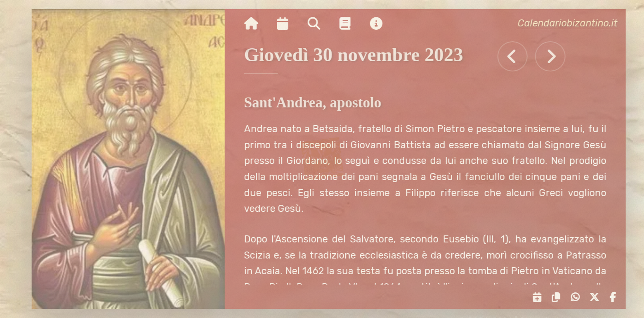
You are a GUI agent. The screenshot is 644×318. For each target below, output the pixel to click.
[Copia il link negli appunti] (558, 297)
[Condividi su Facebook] (615, 297)
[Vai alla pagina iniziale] (256, 24)
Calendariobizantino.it (572, 23)
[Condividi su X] (596, 297)
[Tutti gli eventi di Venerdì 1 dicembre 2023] (555, 56)
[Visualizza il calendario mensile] (288, 24)
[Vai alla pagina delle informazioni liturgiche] (350, 24)
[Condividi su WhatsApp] (577, 297)
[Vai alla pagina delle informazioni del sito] (381, 24)
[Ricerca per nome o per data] (319, 24)
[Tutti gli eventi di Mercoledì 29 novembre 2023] (518, 56)
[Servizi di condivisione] (539, 297)
